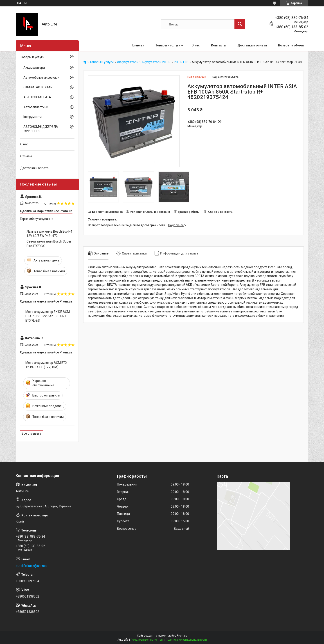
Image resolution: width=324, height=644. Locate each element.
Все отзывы (30, 433)
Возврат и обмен (291, 45)
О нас (196, 45)
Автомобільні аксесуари (41, 78)
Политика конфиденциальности (186, 640)
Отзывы (26, 156)
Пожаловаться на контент (147, 640)
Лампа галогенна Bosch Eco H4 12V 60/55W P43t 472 (49, 234)
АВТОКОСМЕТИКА (37, 97)
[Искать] (240, 24)
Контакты (219, 45)
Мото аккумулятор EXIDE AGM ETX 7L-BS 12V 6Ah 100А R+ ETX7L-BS (48, 316)
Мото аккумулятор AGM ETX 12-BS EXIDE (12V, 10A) (46, 365)
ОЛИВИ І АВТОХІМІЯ (38, 87)
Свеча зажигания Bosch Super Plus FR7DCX (49, 244)
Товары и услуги (168, 45)
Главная (138, 45)
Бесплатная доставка (107, 212)
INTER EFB (181, 62)
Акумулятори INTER (156, 62)
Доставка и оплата (252, 45)
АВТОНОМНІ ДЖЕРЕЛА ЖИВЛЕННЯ (41, 129)
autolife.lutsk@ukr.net (31, 566)
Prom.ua (182, 636)
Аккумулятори (128, 62)
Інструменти (33, 117)
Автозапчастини (36, 107)
